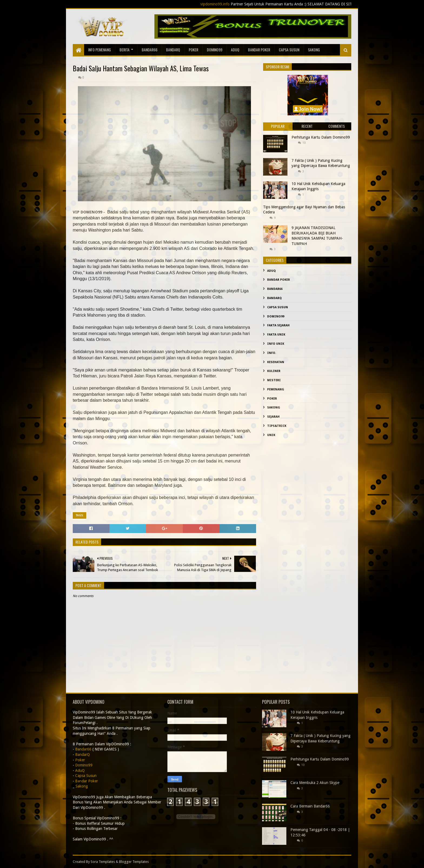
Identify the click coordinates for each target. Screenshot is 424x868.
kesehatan (276, 362)
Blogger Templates (134, 862)
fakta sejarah (278, 325)
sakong (314, 50)
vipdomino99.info (236, 4)
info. (272, 353)
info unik (276, 344)
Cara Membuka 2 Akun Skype (315, 783)
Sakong (274, 408)
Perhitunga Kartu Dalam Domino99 (321, 137)
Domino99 (215, 50)
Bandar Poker (259, 50)
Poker (193, 50)
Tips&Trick (277, 426)
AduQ (235, 50)
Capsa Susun (289, 50)
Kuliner (274, 371)
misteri (274, 380)
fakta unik (276, 335)
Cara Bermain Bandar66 (310, 806)
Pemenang (276, 389)
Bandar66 (150, 50)
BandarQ (173, 50)
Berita (125, 50)
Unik (271, 435)
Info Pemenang (100, 50)
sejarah (273, 417)
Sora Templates (103, 862)
